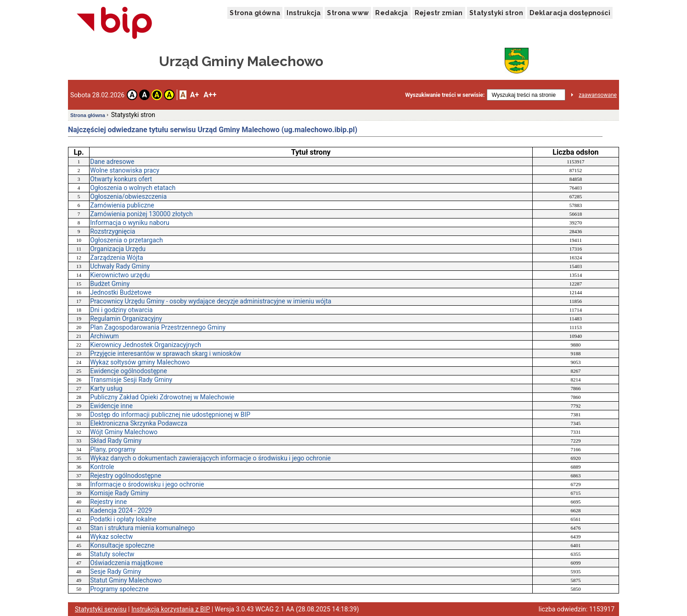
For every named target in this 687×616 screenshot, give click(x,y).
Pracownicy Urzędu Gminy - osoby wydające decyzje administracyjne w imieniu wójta (211, 301)
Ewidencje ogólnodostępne (128, 371)
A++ (210, 95)
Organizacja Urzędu (118, 249)
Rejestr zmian (439, 13)
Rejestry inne (108, 502)
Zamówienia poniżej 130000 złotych (141, 214)
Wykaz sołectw (111, 537)
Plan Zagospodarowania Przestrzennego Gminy (158, 327)
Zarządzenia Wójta (116, 258)
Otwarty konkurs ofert (121, 179)
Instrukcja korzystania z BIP (171, 609)
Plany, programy (113, 449)
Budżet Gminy (110, 284)
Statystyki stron (496, 13)
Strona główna (255, 13)
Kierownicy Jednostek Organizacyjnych (146, 345)
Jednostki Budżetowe (121, 292)
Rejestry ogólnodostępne (126, 476)
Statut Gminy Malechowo (126, 580)
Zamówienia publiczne (122, 205)
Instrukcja (304, 13)
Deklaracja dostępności (570, 13)
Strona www (348, 13)
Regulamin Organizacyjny (126, 319)
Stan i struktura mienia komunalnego (142, 528)
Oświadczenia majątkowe (127, 563)
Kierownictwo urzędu (120, 275)
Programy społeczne (119, 589)
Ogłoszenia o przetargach (127, 240)
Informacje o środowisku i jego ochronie (147, 484)
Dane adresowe (112, 162)
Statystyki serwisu (101, 609)
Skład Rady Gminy (116, 441)
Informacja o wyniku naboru (130, 223)
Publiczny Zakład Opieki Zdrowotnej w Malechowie (162, 397)
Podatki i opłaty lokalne (123, 519)
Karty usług (106, 388)
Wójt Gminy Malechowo (124, 432)
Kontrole (102, 467)
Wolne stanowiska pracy (125, 170)
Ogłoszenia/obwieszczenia (128, 196)
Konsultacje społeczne (122, 545)
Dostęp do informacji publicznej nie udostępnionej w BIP (170, 414)
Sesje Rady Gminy (115, 571)
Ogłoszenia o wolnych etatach (133, 188)
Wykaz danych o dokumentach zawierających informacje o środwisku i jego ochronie (210, 458)
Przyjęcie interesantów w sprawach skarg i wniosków (166, 353)
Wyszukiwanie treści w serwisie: (445, 95)
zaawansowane (598, 95)
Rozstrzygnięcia (113, 231)
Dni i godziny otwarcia (121, 310)
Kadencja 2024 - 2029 (121, 510)
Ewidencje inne (111, 406)
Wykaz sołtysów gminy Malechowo (140, 362)
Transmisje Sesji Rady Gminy (131, 380)
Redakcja (391, 13)
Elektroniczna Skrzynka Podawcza (139, 423)
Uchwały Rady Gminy (120, 266)
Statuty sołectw (112, 554)
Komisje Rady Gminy (119, 493)
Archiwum (104, 336)
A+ (194, 95)
